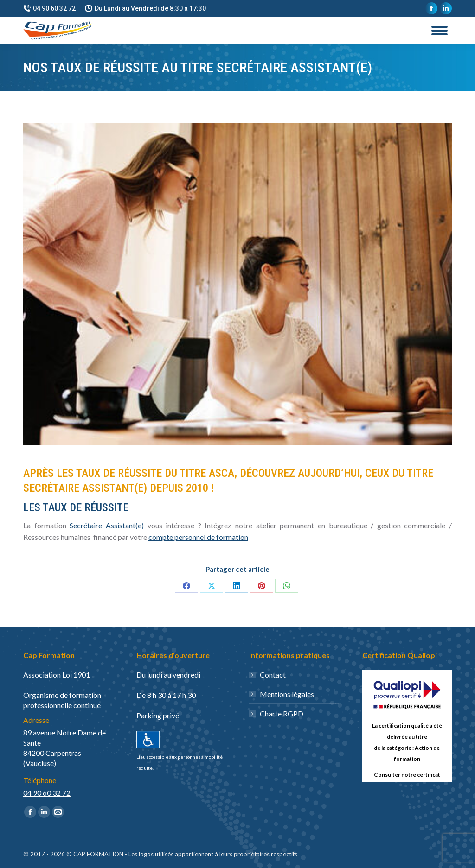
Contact (273, 675)
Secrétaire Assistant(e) (107, 525)
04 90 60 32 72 (49, 8)
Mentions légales (287, 694)
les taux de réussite (76, 507)
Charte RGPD (282, 713)
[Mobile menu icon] (440, 31)
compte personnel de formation (198, 537)
